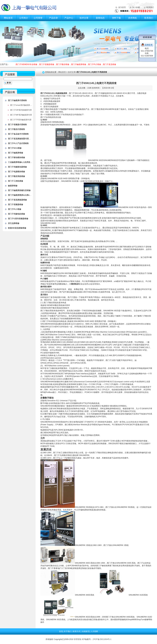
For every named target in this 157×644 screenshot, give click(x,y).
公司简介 (24, 18)
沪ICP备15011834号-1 (102, 639)
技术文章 (84, 18)
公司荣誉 (38, 18)
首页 (61, 631)
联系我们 (150, 7)
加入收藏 (136, 7)
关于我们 (68, 631)
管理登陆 (78, 639)
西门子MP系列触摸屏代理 (21, 115)
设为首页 (122, 7)
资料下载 (116, 18)
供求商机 (133, 18)
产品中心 (69, 18)
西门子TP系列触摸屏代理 (21, 120)
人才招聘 (94, 631)
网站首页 (8, 18)
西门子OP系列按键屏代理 (21, 110)
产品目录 (53, 18)
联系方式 (77, 631)
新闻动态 (100, 18)
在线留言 (86, 631)
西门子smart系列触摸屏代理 (22, 105)
